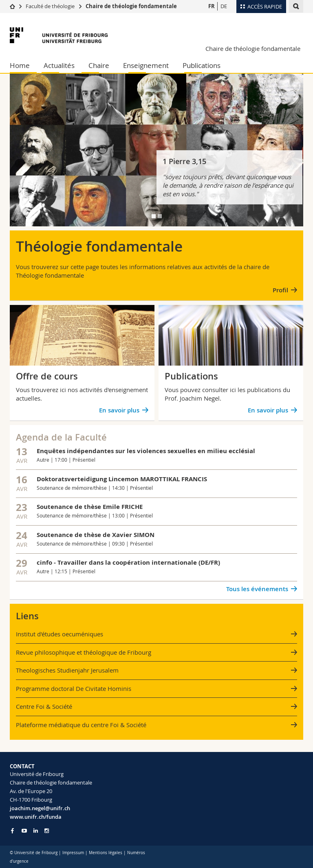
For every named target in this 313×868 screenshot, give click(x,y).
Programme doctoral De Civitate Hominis (74, 688)
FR (212, 6)
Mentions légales (106, 853)
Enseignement (146, 65)
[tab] (154, 216)
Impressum (73, 853)
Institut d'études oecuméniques (60, 634)
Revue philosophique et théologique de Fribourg (84, 652)
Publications (202, 65)
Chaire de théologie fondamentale (131, 6)
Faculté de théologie (50, 6)
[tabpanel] (156, 150)
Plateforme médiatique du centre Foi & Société (81, 725)
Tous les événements (257, 589)
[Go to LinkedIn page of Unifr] (36, 831)
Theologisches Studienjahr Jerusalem (67, 670)
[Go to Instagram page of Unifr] (47, 831)
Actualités (59, 65)
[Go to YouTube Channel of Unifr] (24, 831)
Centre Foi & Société (44, 706)
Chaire (99, 65)
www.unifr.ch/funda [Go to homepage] (36, 817)
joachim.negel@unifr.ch (40, 808)
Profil (280, 290)
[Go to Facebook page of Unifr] (12, 831)
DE (224, 6)
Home (20, 65)
